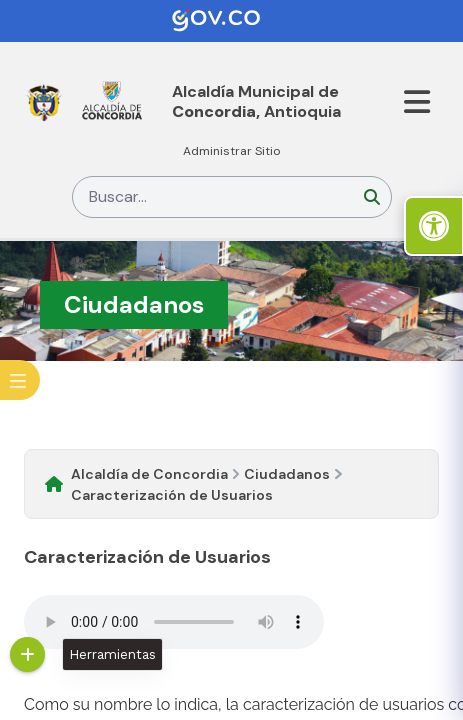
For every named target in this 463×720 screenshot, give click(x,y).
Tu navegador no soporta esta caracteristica (174, 622)
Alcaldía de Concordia (149, 474)
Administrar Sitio (232, 151)
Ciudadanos (287, 474)
